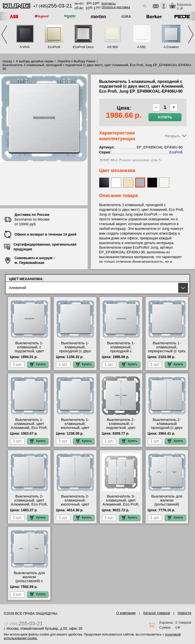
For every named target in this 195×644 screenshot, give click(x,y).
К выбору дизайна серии (35, 61)
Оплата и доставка (116, 7)
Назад (7, 61)
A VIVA (25, 47)
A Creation (171, 47)
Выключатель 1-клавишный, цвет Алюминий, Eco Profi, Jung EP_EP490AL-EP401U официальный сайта (29, 430)
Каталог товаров (157, 613)
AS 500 (113, 47)
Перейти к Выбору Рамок (77, 61)
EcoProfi (54, 47)
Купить (165, 117)
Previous (4, 35)
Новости (184, 613)
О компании (126, 613)
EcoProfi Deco (83, 47)
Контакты (109, 3)
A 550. (142, 47)
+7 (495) (53, 6)
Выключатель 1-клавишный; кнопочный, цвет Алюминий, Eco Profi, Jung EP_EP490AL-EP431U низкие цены (75, 430)
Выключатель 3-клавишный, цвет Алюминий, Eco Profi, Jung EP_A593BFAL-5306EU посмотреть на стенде (121, 506)
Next (191, 35)
